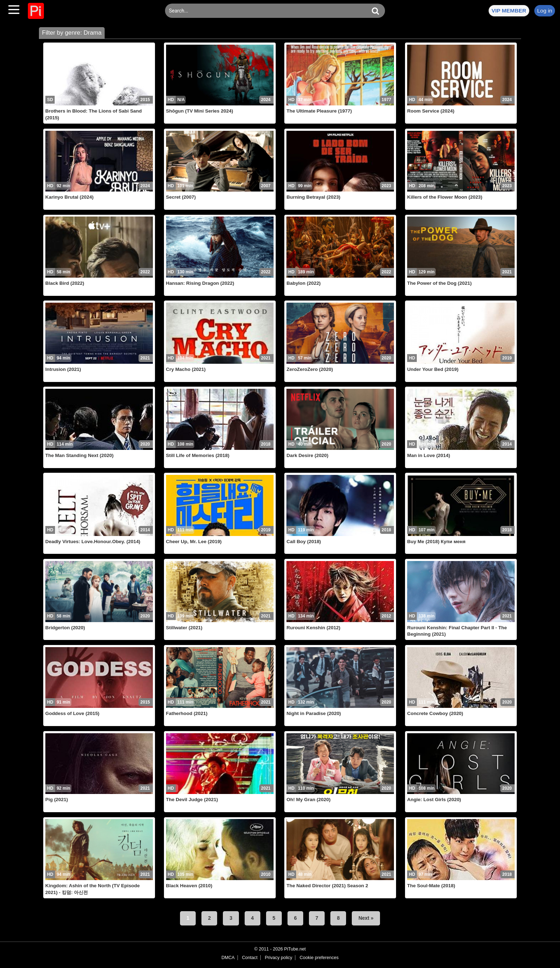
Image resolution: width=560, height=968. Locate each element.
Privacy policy (278, 958)
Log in (545, 11)
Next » (366, 918)
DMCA (228, 958)
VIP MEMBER (509, 11)
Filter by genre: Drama (72, 33)
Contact (249, 958)
